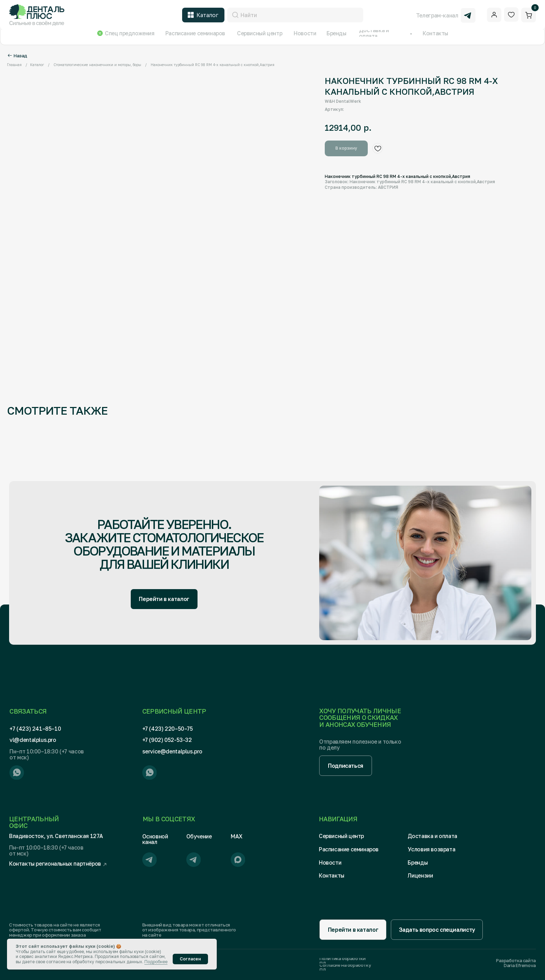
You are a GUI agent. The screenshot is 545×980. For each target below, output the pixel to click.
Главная (14, 65)
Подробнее (156, 962)
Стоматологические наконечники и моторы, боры (97, 65)
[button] (346, 766)
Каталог (37, 65)
